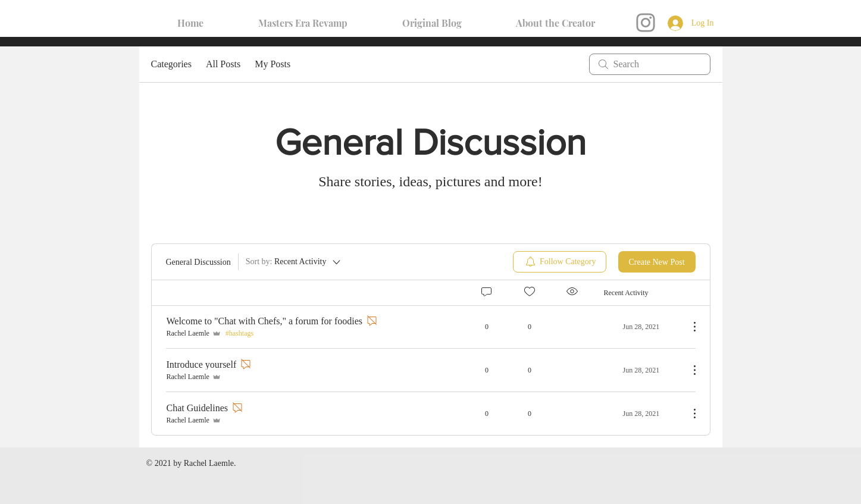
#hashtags (239, 333)
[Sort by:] (294, 262)
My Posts (273, 64)
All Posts (223, 64)
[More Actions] (688, 327)
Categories (171, 64)
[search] (650, 64)
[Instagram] (646, 23)
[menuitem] (560, 262)
